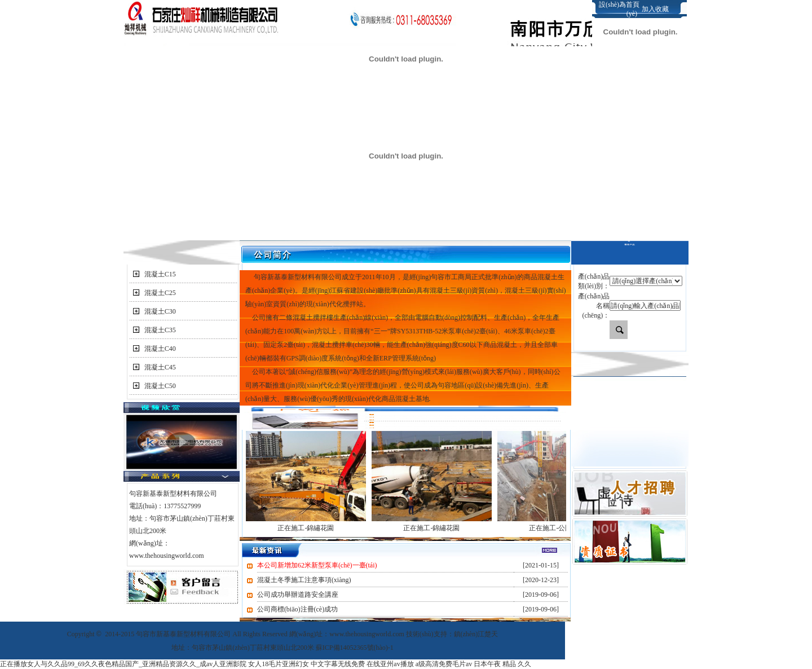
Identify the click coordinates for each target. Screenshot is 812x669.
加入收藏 (655, 9)
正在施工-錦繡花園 (306, 528)
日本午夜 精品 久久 (502, 664)
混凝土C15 (160, 274)
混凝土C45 (160, 367)
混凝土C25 (160, 293)
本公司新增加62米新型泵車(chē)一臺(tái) (317, 565)
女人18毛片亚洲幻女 (279, 664)
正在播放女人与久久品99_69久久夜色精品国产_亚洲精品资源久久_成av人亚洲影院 (123, 664)
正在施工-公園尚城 (557, 528)
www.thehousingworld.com (167, 556)
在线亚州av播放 (390, 664)
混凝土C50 (160, 386)
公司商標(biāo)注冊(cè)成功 (297, 609)
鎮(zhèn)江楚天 (476, 634)
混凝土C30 (160, 311)
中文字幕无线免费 (338, 664)
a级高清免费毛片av (444, 664)
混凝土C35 (160, 330)
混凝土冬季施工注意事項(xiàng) (304, 580)
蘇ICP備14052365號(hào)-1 (355, 648)
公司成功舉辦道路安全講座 (298, 595)
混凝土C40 (160, 349)
